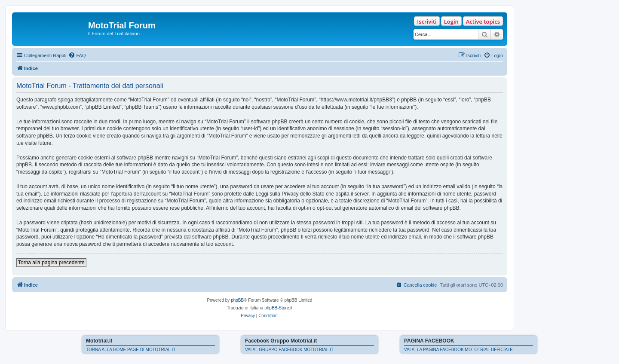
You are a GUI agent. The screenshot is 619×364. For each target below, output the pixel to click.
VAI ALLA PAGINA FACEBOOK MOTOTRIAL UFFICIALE (458, 350)
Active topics (483, 21)
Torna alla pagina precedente (51, 263)
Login (451, 21)
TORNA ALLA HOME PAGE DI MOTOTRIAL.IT (131, 350)
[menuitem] (77, 55)
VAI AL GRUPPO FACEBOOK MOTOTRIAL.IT (289, 350)
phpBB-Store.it (278, 308)
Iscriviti (427, 21)
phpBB (237, 300)
